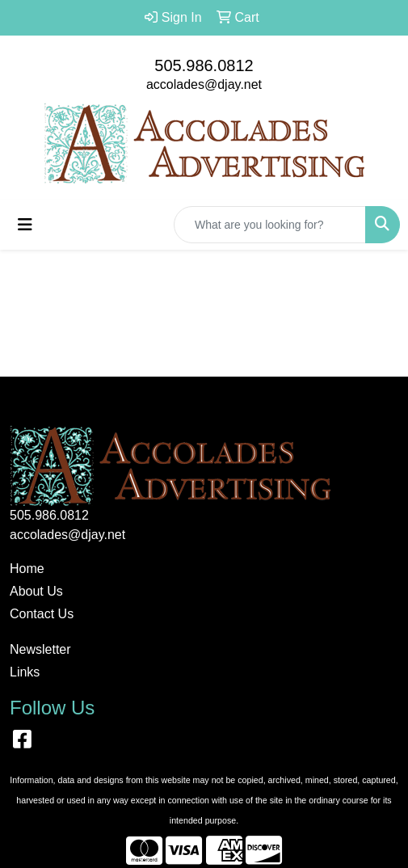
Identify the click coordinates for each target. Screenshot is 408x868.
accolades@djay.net (204, 84)
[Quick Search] (270, 225)
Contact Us (42, 614)
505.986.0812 (204, 65)
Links (25, 672)
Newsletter (40, 649)
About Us (36, 591)
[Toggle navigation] (25, 225)
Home (27, 569)
